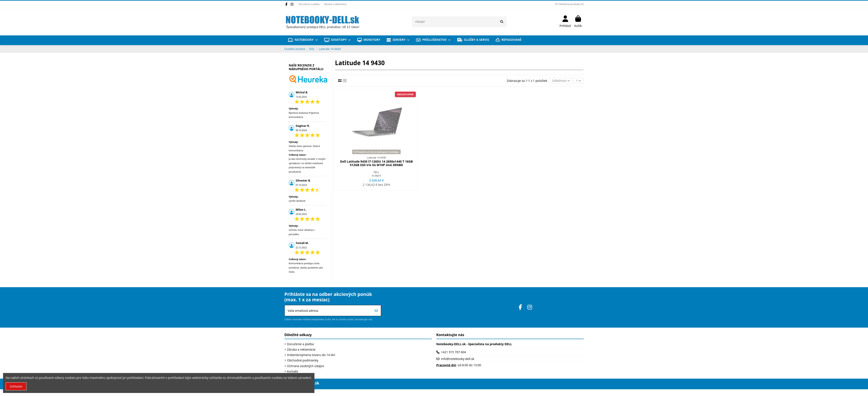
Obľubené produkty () (569, 4)
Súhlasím (16, 386)
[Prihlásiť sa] (376, 311)
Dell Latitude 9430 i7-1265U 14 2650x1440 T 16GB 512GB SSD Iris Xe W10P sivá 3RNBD (376, 163)
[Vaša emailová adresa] (328, 311)
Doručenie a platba (309, 4)
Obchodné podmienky (303, 360)
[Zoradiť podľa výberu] (561, 81)
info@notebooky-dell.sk (458, 359)
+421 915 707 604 (453, 352)
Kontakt (293, 371)
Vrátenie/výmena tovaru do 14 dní (311, 355)
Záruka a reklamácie (335, 4)
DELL (376, 172)
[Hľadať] (502, 22)
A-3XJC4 (376, 176)
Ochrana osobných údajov (306, 366)
